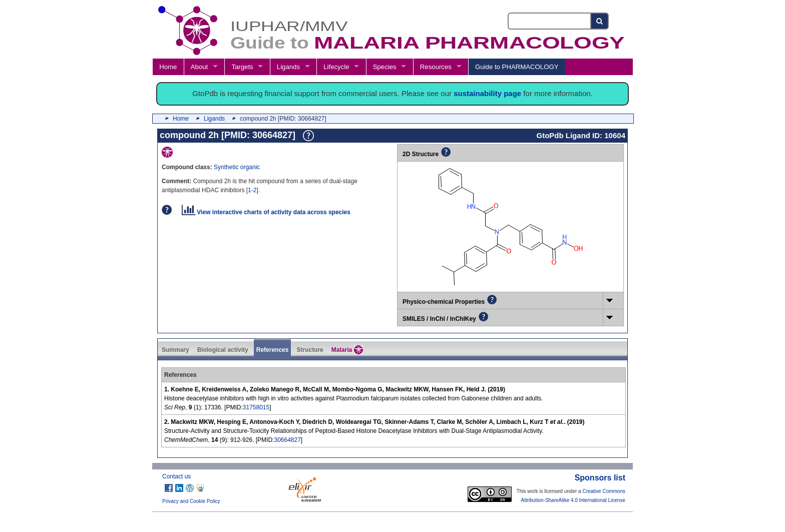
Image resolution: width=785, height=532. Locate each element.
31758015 (256, 407)
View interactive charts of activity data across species (266, 212)
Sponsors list (600, 478)
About (199, 67)
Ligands (288, 67)
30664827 (287, 440)
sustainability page (487, 93)
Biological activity (223, 350)
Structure (310, 350)
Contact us (176, 476)
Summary (175, 350)
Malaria (347, 350)
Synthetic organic (237, 167)
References (273, 350)
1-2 (252, 190)
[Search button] (600, 21)
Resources (436, 67)
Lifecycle (336, 67)
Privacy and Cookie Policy (191, 501)
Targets (242, 67)
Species (385, 67)
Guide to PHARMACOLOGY (517, 67)
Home (168, 67)
